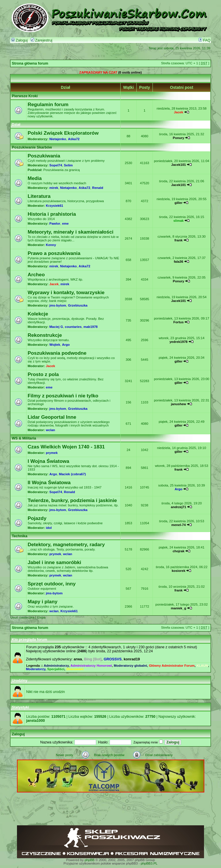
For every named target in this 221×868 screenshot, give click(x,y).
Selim (68, 165)
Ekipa (41, 617)
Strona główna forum (30, 63)
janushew (178, 404)
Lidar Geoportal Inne (52, 417)
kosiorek (179, 571)
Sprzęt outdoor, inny (52, 584)
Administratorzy (56, 666)
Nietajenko (58, 139)
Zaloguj (19, 40)
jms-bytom (58, 305)
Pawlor (55, 223)
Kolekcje (38, 314)
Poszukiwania (44, 156)
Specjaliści (56, 669)
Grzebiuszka (78, 305)
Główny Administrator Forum (172, 666)
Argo (66, 345)
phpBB (90, 860)
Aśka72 (74, 139)
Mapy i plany (43, 602)
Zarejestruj (42, 40)
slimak (178, 221)
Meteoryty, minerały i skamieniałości (71, 232)
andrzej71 (179, 507)
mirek (54, 188)
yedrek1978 (179, 342)
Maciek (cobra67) (72, 474)
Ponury (179, 138)
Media (35, 178)
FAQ (204, 40)
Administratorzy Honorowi (91, 666)
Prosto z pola (43, 374)
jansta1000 (36, 721)
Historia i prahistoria (52, 214)
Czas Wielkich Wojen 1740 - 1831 (66, 447)
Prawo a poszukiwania (54, 253)
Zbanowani (75, 669)
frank (178, 240)
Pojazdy (37, 518)
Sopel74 (56, 165)
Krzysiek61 (54, 206)
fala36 (179, 262)
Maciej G (56, 327)
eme (65, 223)
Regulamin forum (48, 104)
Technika (20, 536)
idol (49, 528)
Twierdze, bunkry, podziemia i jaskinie (72, 500)
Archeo (36, 275)
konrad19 (132, 659)
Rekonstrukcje (45, 335)
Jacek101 (179, 165)
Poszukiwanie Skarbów (32, 147)
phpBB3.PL (149, 863)
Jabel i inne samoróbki (54, 562)
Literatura (39, 196)
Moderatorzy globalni (130, 666)
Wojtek (55, 345)
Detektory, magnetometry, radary (66, 544)
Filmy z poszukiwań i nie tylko (63, 396)
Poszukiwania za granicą (61, 170)
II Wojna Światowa (49, 482)
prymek (52, 453)
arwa (78, 659)
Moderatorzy (36, 669)
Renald (98, 188)
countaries (73, 327)
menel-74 (178, 525)
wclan (50, 430)
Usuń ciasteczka (22, 617)
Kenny (51, 245)
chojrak (179, 551)
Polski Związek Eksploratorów (63, 133)
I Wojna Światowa (48, 461)
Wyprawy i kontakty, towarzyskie (66, 292)
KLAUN (202, 666)
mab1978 (91, 327)
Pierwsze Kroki (25, 96)
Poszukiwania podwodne (57, 353)
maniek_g (179, 608)
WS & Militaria (24, 438)
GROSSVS (113, 659)
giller (179, 203)
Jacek (178, 112)
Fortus (178, 322)
